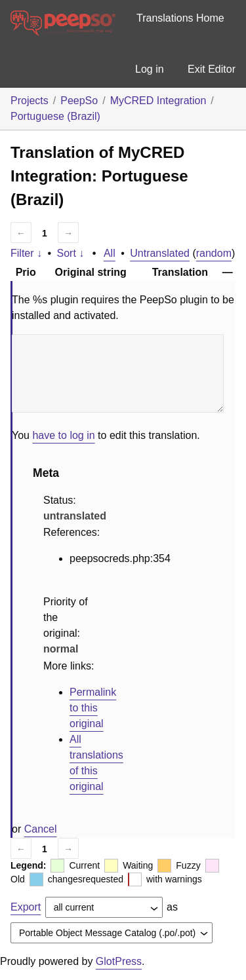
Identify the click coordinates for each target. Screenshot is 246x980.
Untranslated (160, 253)
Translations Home (180, 18)
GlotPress (119, 961)
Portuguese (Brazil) (55, 116)
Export (26, 907)
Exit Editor (212, 69)
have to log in (63, 435)
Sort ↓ (71, 253)
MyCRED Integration (158, 101)
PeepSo (79, 101)
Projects (30, 101)
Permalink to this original (93, 708)
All (110, 253)
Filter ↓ (26, 253)
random (214, 253)
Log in (150, 69)
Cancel (41, 829)
